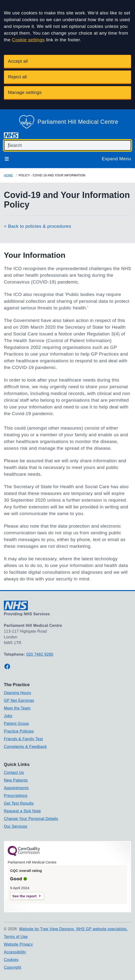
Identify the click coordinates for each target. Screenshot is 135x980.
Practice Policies (19, 731)
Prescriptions (16, 796)
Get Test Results (19, 803)
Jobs (8, 716)
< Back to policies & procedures (37, 226)
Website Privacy (18, 944)
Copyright (13, 967)
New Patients (16, 780)
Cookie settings (28, 40)
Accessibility (15, 952)
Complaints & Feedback (25, 747)
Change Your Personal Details (31, 819)
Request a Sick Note (22, 811)
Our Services (16, 826)
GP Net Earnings (19, 700)
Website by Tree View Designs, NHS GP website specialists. (73, 929)
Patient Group (16, 724)
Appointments (16, 788)
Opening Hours (17, 693)
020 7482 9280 (40, 654)
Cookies (11, 960)
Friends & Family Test (23, 739)
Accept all (18, 61)
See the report (24, 896)
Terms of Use (16, 937)
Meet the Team (17, 708)
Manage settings (25, 92)
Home (8, 175)
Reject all (17, 77)
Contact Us (14, 773)
